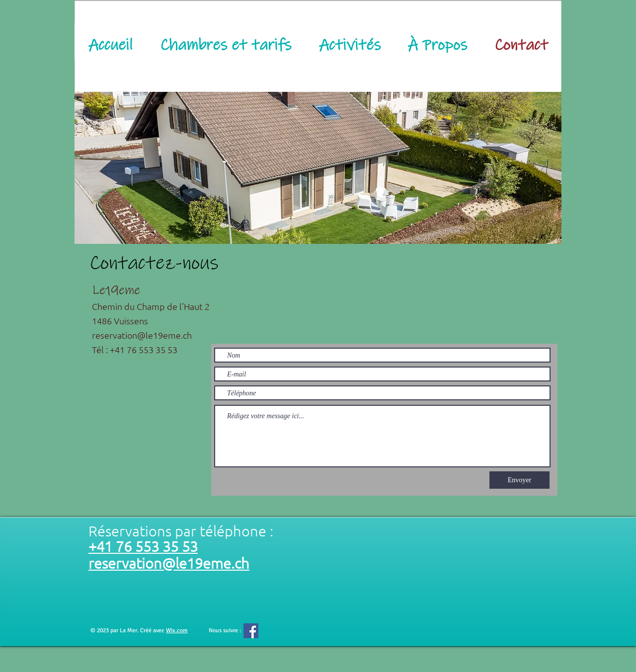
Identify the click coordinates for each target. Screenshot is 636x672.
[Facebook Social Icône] (251, 631)
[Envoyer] (519, 480)
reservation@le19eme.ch (142, 335)
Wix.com (177, 631)
